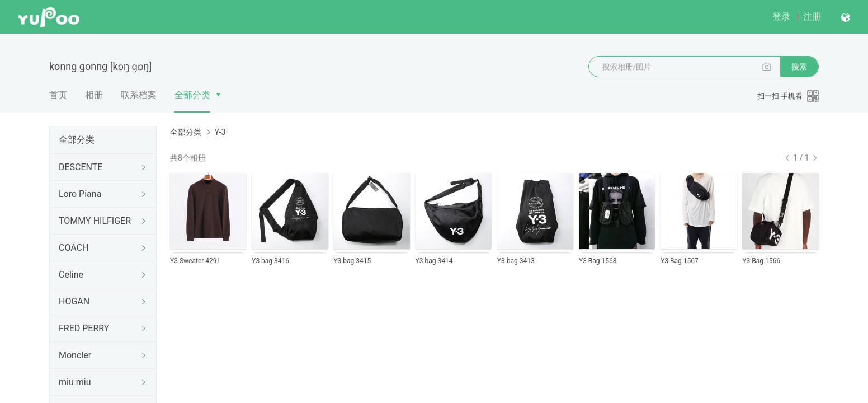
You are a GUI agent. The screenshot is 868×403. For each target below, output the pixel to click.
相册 (94, 95)
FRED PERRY (84, 328)
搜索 (799, 67)
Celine (71, 275)
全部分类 (192, 95)
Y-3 (220, 132)
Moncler (75, 355)
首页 (58, 95)
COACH (74, 248)
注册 (812, 17)
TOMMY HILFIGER (95, 221)
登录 (781, 17)
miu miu (75, 382)
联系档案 (139, 95)
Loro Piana (80, 194)
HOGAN (74, 301)
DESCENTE (81, 167)
